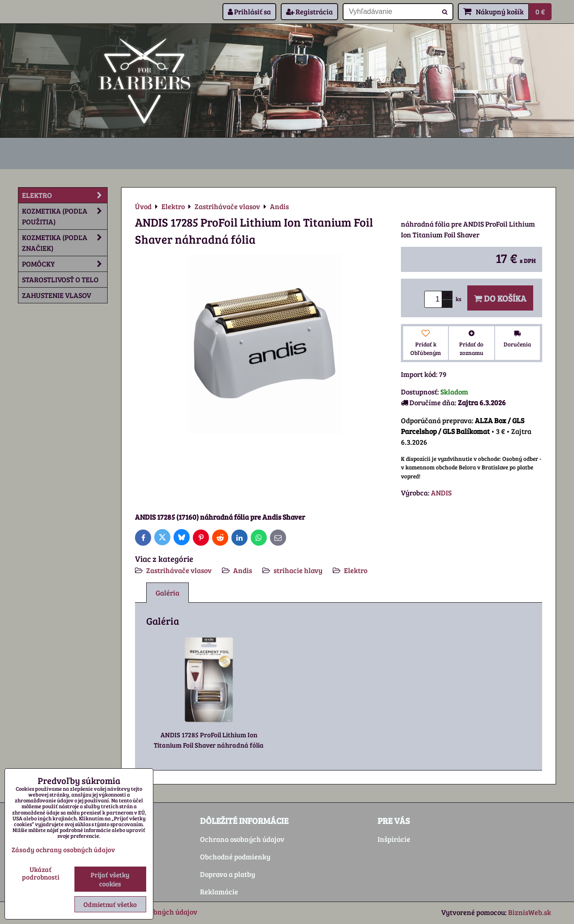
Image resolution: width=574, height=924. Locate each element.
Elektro (356, 570)
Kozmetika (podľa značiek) (65, 243)
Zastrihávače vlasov (179, 570)
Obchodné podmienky (235, 856)
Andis (243, 570)
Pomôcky (65, 264)
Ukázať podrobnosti (41, 873)
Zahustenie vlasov (57, 295)
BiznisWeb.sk (530, 912)
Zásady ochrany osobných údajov (63, 850)
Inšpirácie (394, 839)
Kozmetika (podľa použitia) (65, 216)
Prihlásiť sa (249, 11)
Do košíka (500, 298)
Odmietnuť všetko (110, 904)
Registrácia (309, 11)
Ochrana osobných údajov (242, 839)
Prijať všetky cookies (110, 879)
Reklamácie (219, 891)
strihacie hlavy (298, 570)
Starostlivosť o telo (60, 279)
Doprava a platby (228, 874)
